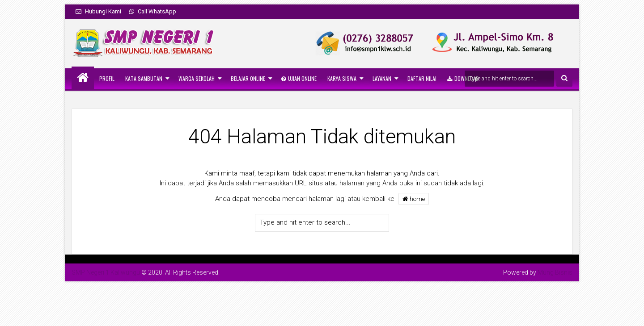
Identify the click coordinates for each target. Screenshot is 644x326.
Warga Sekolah (197, 78)
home (414, 199)
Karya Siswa (342, 78)
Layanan (382, 78)
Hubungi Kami (98, 11)
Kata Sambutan (144, 78)
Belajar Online (248, 78)
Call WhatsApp (153, 11)
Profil (107, 78)
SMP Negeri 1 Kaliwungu (106, 272)
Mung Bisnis (555, 272)
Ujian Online (299, 78)
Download (463, 78)
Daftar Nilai (422, 78)
